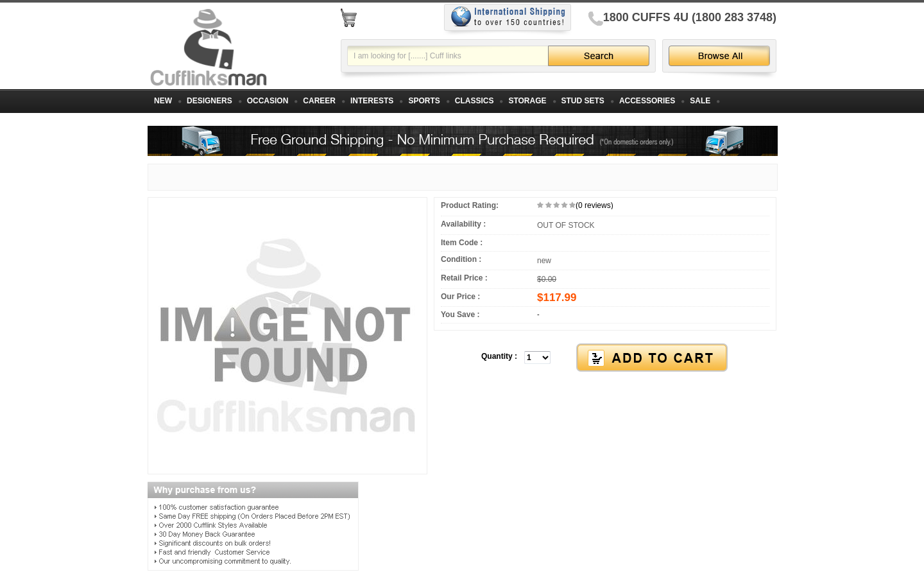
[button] (605, 358)
